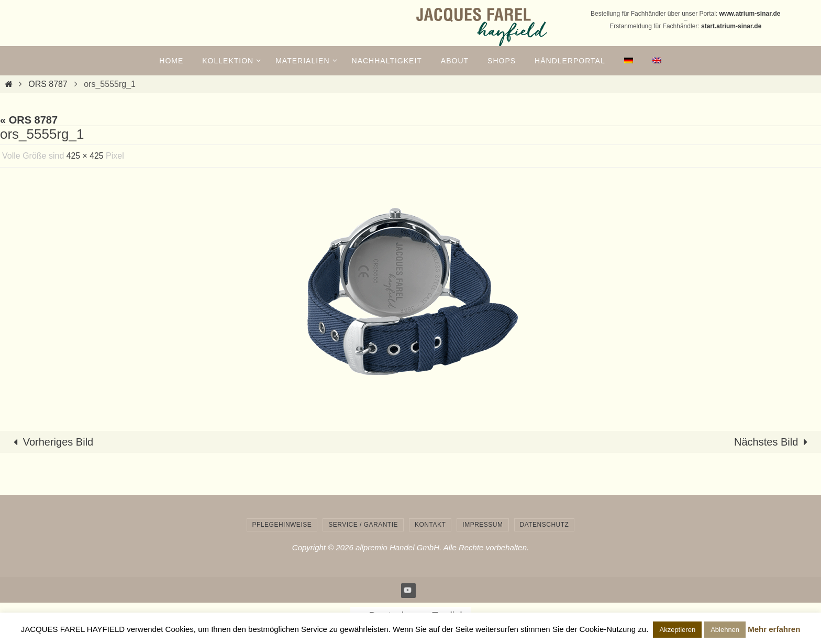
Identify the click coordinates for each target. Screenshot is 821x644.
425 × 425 (85, 156)
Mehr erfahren (774, 629)
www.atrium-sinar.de (750, 14)
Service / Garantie (363, 525)
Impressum (482, 525)
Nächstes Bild (773, 442)
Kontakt (430, 525)
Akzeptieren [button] (677, 630)
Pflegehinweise (282, 525)
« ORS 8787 (29, 120)
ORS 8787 (48, 84)
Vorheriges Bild (51, 442)
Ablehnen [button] (725, 630)
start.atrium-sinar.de (731, 26)
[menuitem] (629, 61)
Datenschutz (545, 525)
